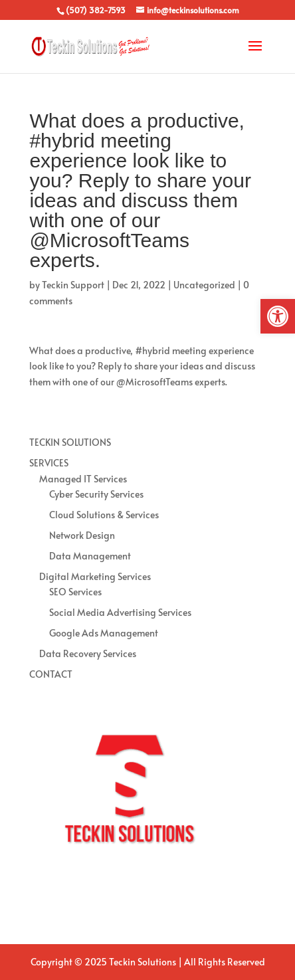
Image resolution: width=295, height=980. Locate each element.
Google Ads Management (104, 633)
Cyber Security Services (96, 494)
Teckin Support (73, 285)
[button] (278, 316)
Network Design (82, 535)
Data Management (90, 556)
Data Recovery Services (88, 653)
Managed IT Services (83, 479)
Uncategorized (204, 285)
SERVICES (49, 463)
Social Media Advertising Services (120, 612)
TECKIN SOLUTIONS (70, 442)
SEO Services (75, 592)
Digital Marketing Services (95, 576)
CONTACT (51, 674)
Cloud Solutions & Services (104, 515)
